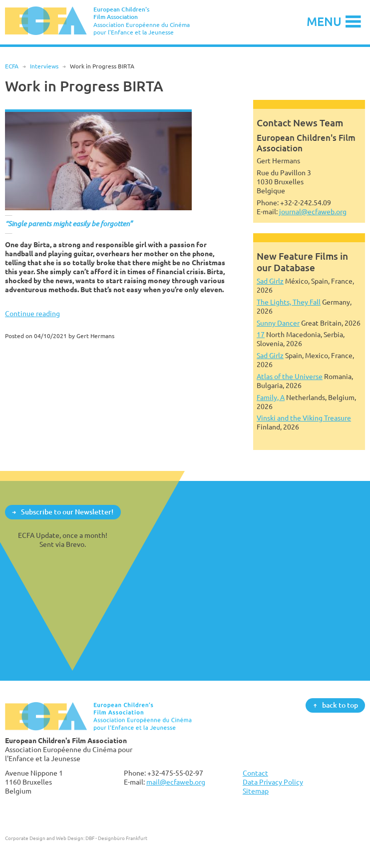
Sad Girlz (270, 281)
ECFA (12, 66)
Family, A (271, 397)
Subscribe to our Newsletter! (67, 512)
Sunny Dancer (278, 323)
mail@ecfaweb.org (176, 782)
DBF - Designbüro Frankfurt (116, 838)
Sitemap (256, 791)
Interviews (44, 66)
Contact (255, 773)
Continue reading (32, 313)
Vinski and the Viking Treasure (304, 418)
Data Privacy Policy (273, 782)
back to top (340, 705)
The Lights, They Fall (289, 302)
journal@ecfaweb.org (313, 212)
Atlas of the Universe (290, 376)
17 (261, 334)
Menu (324, 21)
